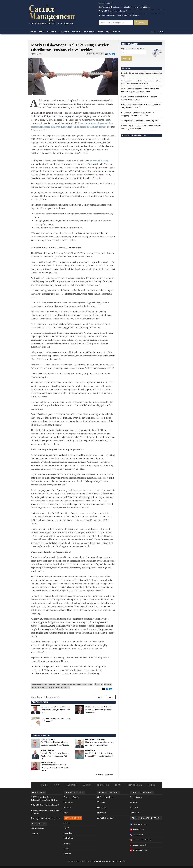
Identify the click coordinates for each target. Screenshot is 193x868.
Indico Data (68, 838)
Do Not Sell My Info (105, 818)
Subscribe (134, 808)
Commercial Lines (85, 684)
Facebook (102, 808)
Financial (67, 808)
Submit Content (136, 797)
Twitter (101, 802)
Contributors (35, 834)
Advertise (134, 802)
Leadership (64, 32)
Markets (76, 32)
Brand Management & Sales (43, 684)
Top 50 (100, 32)
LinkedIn (102, 813)
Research (51, 32)
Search (141, 23)
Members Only (113, 32)
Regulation (89, 32)
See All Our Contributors (104, 775)
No (111, 697)
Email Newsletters (106, 797)
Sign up (127, 58)
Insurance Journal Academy (141, 840)
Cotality (67, 823)
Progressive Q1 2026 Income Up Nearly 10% (140, 121)
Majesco (67, 843)
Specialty (65, 688)
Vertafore (67, 854)
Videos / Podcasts (37, 828)
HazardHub (68, 833)
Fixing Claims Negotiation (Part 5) (45, 818)
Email (100, 54)
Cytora (66, 828)
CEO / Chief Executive (66, 684)
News (41, 32)
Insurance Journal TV (139, 845)
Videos (151, 785)
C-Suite (33, 32)
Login (161, 32)
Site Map (122, 861)
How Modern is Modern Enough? (113, 11)
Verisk (66, 849)
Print (90, 54)
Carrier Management (138, 824)
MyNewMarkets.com (138, 850)
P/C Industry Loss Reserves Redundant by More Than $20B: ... (124, 7)
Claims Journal (136, 835)
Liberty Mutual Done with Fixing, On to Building (119, 15)
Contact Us (134, 813)
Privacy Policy (98, 861)
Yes (100, 697)
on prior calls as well (99, 161)
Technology (68, 802)
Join (153, 32)
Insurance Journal (137, 829)
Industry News (38, 688)
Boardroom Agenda (71, 797)
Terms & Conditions (111, 861)
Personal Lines (53, 688)
